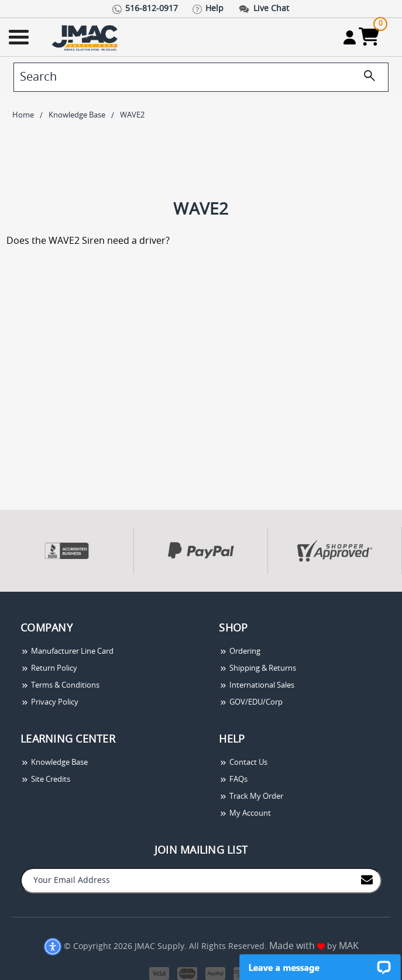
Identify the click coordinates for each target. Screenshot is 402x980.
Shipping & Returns (257, 669)
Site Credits (45, 780)
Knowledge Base (54, 763)
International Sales (257, 686)
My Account (245, 814)
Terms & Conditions (60, 686)
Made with (297, 946)
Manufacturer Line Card (67, 652)
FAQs (233, 780)
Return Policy (49, 669)
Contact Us (243, 763)
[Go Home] (86, 37)
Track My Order (251, 797)
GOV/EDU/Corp (251, 703)
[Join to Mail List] (367, 880)
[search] (201, 77)
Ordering (240, 652)
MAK (349, 946)
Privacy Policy (49, 703)
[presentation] (1, 598)
